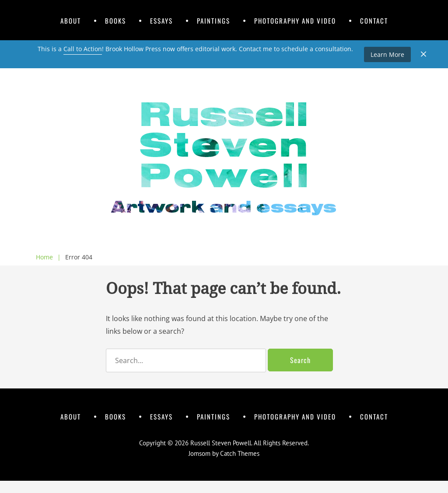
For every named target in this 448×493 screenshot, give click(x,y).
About (71, 21)
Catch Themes (240, 453)
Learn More (387, 54)
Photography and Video (295, 21)
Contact (374, 21)
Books (115, 21)
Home (48, 257)
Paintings (213, 21)
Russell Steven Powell (221, 443)
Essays (161, 21)
